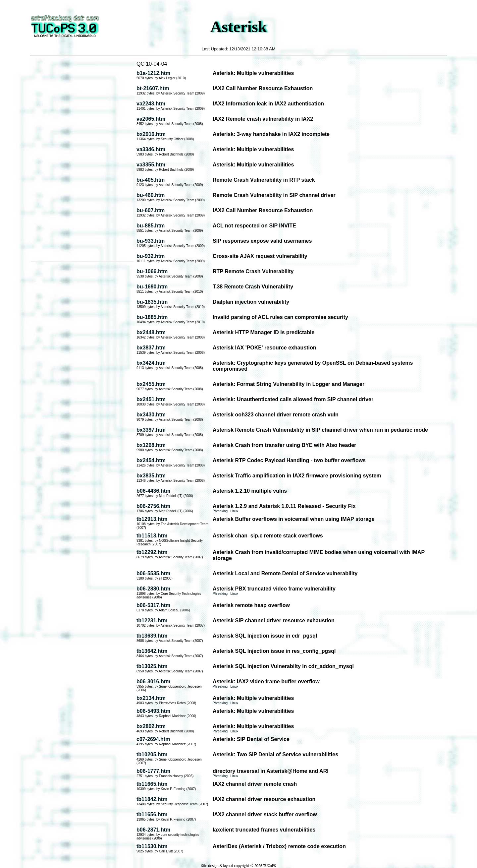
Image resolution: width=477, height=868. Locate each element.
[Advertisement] (82, 159)
